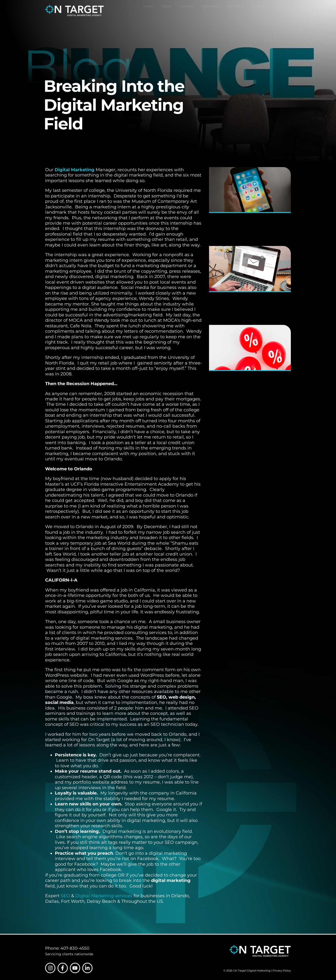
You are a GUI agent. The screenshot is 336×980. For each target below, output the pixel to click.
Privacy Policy (282, 971)
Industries (211, 11)
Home (148, 11)
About (167, 11)
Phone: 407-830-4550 (67, 948)
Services (187, 11)
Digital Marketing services (104, 896)
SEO (65, 896)
